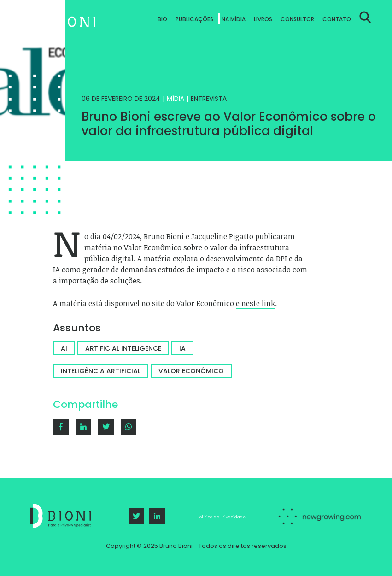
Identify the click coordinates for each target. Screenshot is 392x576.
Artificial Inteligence (123, 348)
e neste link (255, 303)
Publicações (194, 19)
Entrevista (209, 99)
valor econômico (191, 371)
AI (64, 348)
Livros (263, 19)
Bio (162, 19)
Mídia (176, 99)
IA (182, 348)
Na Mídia (234, 19)
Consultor (297, 19)
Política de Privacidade (221, 517)
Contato (337, 19)
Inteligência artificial (101, 371)
